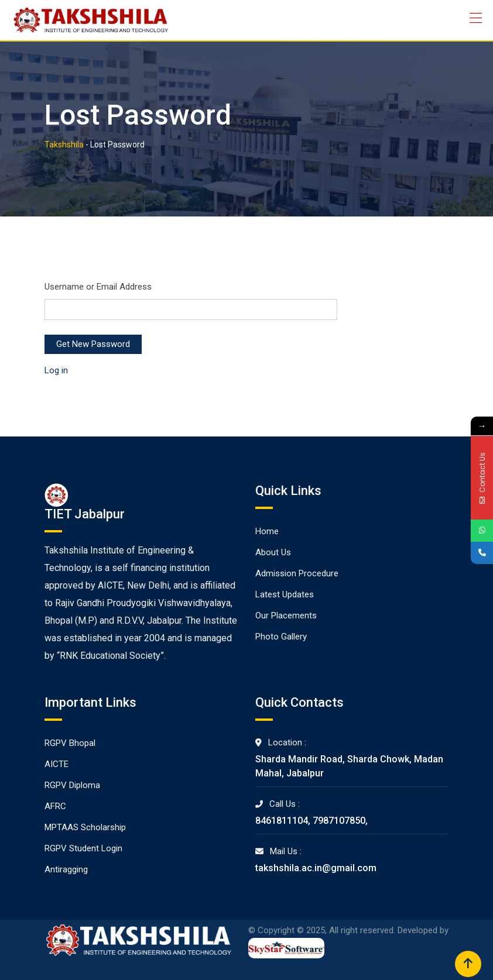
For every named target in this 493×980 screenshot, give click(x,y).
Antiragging (66, 869)
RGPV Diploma (72, 785)
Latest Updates (285, 594)
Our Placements (286, 615)
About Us (273, 552)
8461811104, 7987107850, (311, 821)
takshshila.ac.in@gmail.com (316, 868)
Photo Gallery (281, 637)
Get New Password (93, 344)
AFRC (55, 806)
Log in (56, 370)
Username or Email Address (98, 287)
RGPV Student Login (83, 848)
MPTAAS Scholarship (85, 827)
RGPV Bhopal (70, 743)
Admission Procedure (297, 573)
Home (267, 531)
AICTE (57, 764)
